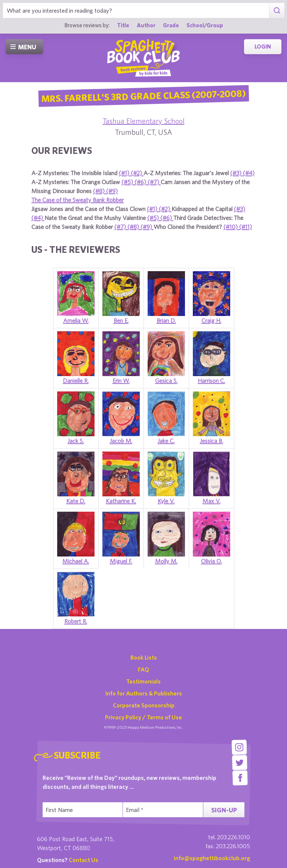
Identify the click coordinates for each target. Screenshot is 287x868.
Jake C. (166, 441)
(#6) (141, 182)
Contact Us (84, 860)
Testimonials (143, 681)
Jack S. (76, 441)
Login (263, 46)
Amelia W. (76, 320)
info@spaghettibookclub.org (212, 858)
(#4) (249, 173)
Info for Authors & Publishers (144, 693)
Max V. (212, 501)
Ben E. (121, 320)
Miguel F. (121, 561)
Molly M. (166, 561)
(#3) (237, 173)
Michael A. (76, 561)
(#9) (112, 191)
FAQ (143, 669)
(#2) (137, 173)
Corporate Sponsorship (144, 705)
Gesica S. (166, 381)
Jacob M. (121, 441)
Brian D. (166, 320)
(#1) (125, 173)
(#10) (231, 227)
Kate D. (76, 501)
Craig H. (211, 320)
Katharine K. (121, 501)
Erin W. (121, 381)
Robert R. (76, 621)
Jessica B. (212, 441)
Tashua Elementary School (144, 121)
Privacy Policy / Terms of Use (143, 717)
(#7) (154, 182)
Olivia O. (212, 561)
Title (123, 25)
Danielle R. (76, 381)
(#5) (128, 182)
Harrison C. (211, 381)
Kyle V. (166, 501)
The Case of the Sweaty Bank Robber (78, 200)
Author (146, 25)
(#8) (100, 191)
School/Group (205, 25)
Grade (171, 25)
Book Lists (144, 657)
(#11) (246, 227)
